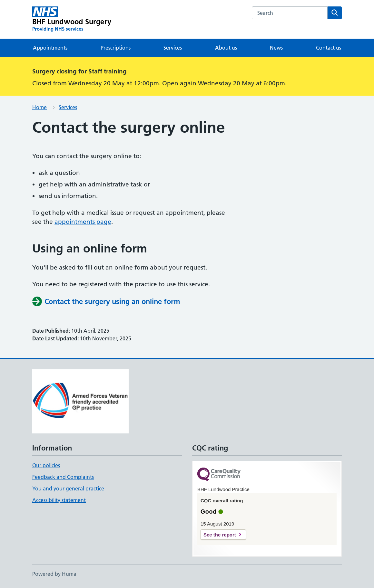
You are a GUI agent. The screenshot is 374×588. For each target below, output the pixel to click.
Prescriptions (116, 48)
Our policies (46, 465)
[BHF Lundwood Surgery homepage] (72, 19)
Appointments (50, 48)
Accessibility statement (59, 500)
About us (226, 48)
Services (173, 48)
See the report (220, 535)
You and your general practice (68, 488)
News (276, 48)
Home (39, 107)
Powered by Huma (54, 574)
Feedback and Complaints (63, 477)
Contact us (329, 48)
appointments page (83, 222)
